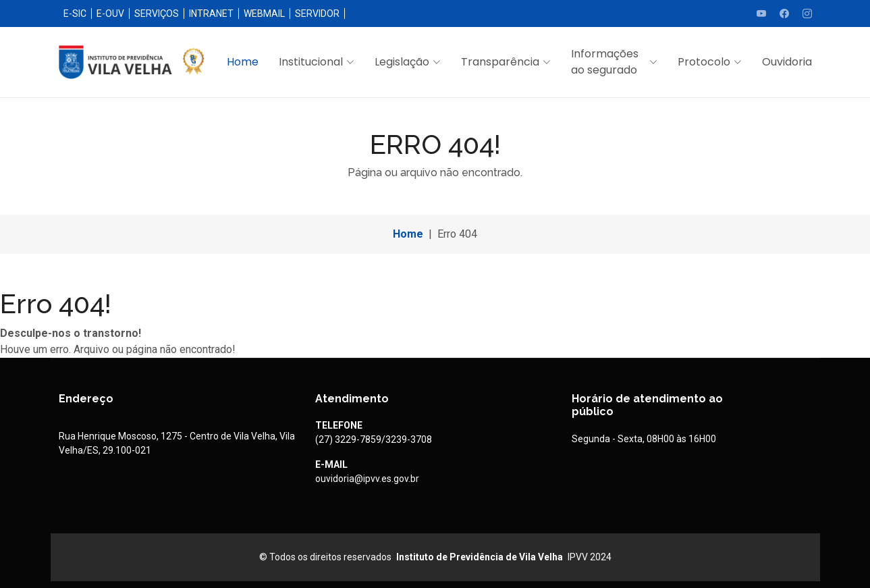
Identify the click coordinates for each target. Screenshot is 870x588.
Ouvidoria (787, 62)
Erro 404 (457, 234)
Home (243, 62)
